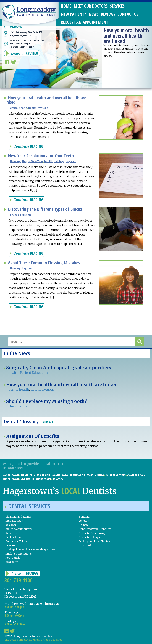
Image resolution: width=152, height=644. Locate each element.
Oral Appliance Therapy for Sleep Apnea (30, 550)
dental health (19, 108)
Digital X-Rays (14, 521)
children (25, 215)
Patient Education (34, 373)
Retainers (11, 533)
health (32, 108)
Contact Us (128, 14)
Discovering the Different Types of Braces (45, 209)
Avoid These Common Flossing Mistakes (44, 263)
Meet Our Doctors (91, 6)
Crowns (10, 545)
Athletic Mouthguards (19, 529)
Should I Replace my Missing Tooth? (46, 401)
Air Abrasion (87, 545)
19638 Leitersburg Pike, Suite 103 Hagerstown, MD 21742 (26, 34)
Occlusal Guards (15, 537)
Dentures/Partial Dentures (95, 529)
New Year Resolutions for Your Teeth (41, 156)
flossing (15, 161)
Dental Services (27, 506)
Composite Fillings (17, 541)
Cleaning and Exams (18, 517)
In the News (17, 353)
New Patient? (74, 14)
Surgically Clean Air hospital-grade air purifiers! (59, 368)
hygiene (43, 108)
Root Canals (13, 558)
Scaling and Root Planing (95, 541)
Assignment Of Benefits (33, 436)
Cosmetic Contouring (92, 533)
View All (48, 422)
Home (66, 6)
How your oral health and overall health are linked (45, 100)
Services (117, 6)
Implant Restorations (18, 554)
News (94, 14)
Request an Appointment (85, 22)
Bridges (84, 525)
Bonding (84, 517)
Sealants (11, 525)
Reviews (108, 14)
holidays (59, 161)
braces (14, 215)
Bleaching (12, 562)
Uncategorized (20, 406)
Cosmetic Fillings (89, 537)
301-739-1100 (19, 580)
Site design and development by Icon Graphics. (33, 640)
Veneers (84, 521)
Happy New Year (32, 161)
